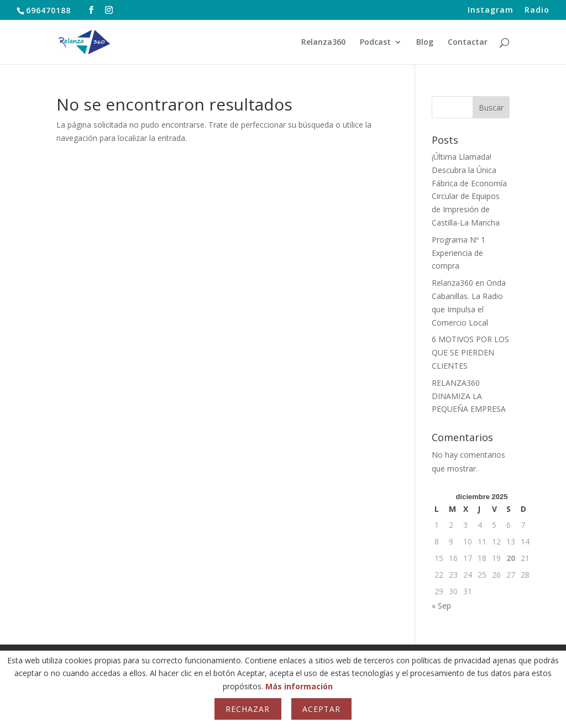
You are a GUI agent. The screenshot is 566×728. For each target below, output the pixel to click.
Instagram (491, 11)
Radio (537, 11)
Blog (425, 43)
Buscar (491, 108)
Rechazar (248, 709)
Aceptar (321, 709)
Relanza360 (323, 43)
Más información (299, 686)
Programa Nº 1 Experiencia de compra (458, 253)
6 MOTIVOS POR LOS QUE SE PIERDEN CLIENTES (470, 352)
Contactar (468, 43)
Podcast (375, 43)
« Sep (441, 606)
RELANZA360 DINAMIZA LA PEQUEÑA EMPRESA (469, 396)
